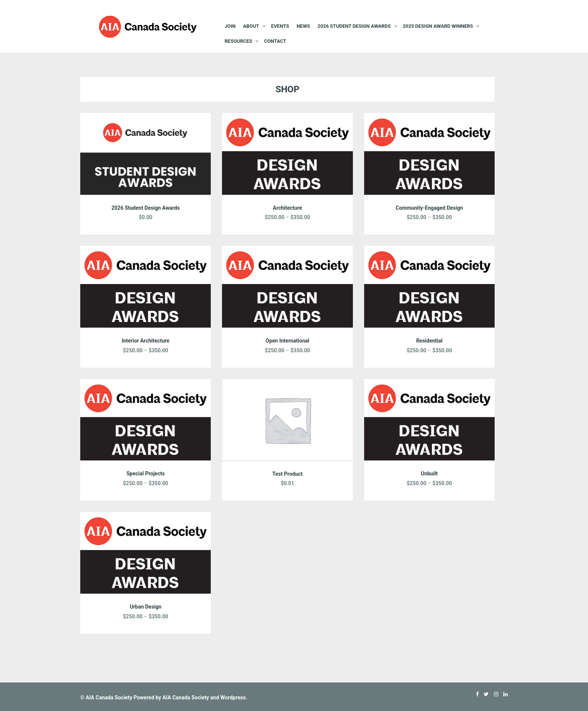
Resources (238, 41)
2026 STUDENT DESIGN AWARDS (354, 26)
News (303, 26)
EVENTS (280, 26)
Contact (275, 41)
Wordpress (233, 697)
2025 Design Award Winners (438, 26)
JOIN (230, 26)
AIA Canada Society (109, 697)
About (251, 26)
